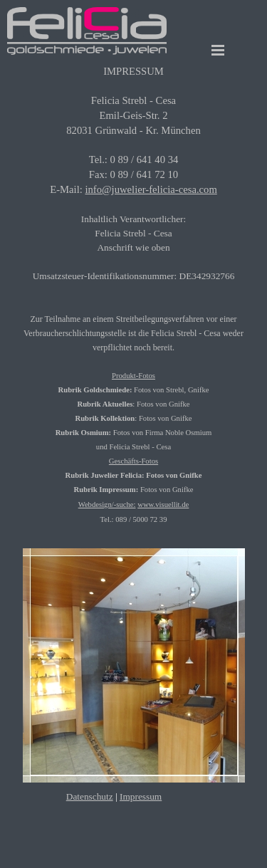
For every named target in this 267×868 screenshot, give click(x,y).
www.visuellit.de (163, 504)
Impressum (141, 796)
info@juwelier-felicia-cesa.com (151, 189)
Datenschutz (90, 796)
